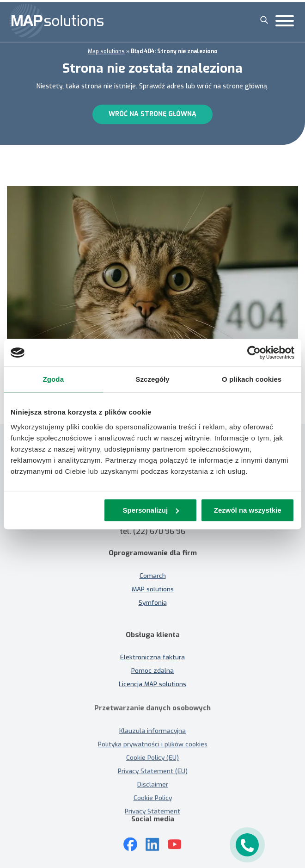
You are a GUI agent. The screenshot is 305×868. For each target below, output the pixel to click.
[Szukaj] (264, 20)
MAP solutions (153, 582)
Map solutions (106, 50)
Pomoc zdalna (152, 678)
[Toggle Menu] (285, 21)
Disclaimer (153, 784)
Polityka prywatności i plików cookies (153, 744)
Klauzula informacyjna (152, 731)
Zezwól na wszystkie (248, 510)
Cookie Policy (153, 798)
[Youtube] (175, 837)
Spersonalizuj (151, 510)
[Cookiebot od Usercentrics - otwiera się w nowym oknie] (254, 353)
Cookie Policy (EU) (152, 757)
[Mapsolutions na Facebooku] (130, 837)
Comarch (153, 569)
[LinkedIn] (152, 837)
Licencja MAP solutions (152, 691)
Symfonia (153, 595)
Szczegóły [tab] (152, 379)
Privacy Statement (152, 811)
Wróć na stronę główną (152, 113)
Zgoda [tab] (54, 379)
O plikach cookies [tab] (252, 379)
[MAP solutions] (56, 21)
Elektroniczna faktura (152, 664)
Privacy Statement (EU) (153, 771)
